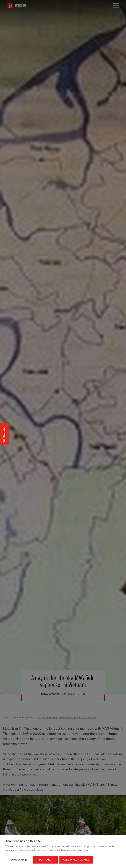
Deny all (45, 860)
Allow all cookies (76, 860)
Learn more (82, 850)
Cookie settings (18, 860)
